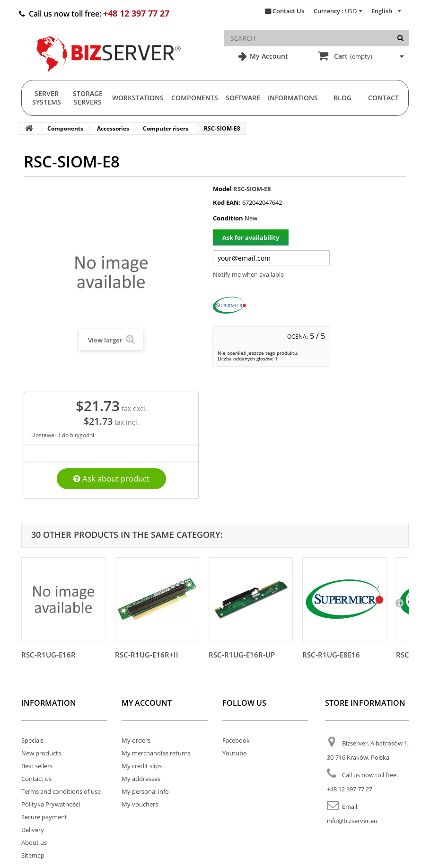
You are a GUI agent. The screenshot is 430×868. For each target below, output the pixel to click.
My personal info (145, 791)
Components (195, 98)
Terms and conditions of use (61, 791)
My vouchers (140, 804)
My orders (136, 740)
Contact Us (288, 11)
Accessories (113, 128)
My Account (268, 56)
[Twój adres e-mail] (271, 258)
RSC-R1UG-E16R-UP (242, 655)
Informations (293, 98)
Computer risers (166, 128)
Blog (342, 98)
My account (147, 703)
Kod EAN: (227, 202)
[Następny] (399, 603)
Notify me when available (248, 274)
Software (243, 98)
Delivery (33, 830)
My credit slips (142, 766)
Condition (228, 218)
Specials (32, 740)
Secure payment (44, 817)
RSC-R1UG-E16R (48, 655)
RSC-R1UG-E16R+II (147, 655)
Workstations (138, 98)
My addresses (141, 779)
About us (34, 842)
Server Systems (47, 98)
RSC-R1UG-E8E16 (331, 655)
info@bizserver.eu (352, 821)
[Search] (400, 38)
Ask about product (111, 478)
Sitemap (33, 855)
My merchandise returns (156, 753)
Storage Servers (88, 98)
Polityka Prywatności (51, 804)
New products (41, 753)
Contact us (36, 779)
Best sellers (37, 766)
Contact (383, 98)
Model (222, 189)
